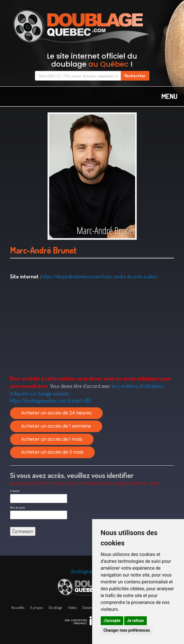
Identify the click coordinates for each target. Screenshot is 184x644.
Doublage (55, 607)
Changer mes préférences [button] (127, 630)
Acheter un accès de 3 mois (52, 452)
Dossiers (88, 607)
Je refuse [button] (135, 621)
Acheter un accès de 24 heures (56, 413)
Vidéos (72, 607)
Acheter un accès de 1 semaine (56, 426)
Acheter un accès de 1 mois (52, 439)
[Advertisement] (92, 328)
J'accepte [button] (112, 621)
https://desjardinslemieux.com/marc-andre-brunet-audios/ (100, 276)
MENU (169, 96)
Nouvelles (18, 607)
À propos (36, 607)
